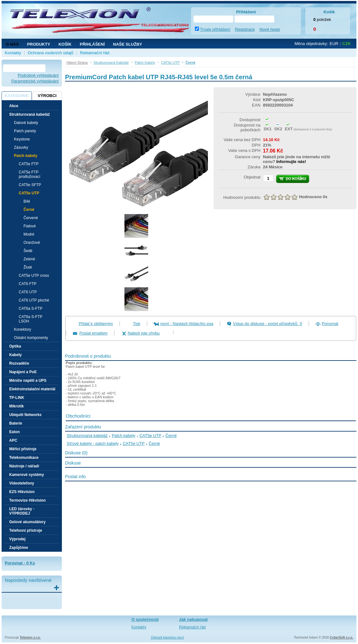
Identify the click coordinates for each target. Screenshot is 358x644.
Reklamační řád (95, 53)
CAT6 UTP (28, 292)
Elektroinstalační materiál (32, 389)
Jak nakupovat (193, 619)
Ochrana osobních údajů (50, 53)
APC (13, 440)
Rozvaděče (19, 363)
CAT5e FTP (29, 164)
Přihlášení (92, 44)
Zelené (29, 259)
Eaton (14, 432)
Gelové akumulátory (27, 522)
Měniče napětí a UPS (28, 381)
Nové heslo (270, 29)
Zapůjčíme (19, 548)
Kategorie (17, 96)
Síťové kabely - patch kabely (93, 443)
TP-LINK (17, 398)
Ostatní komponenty (31, 338)
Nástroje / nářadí (24, 466)
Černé (29, 210)
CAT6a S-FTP (30, 309)
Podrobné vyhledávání (38, 75)
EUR (334, 44)
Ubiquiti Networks (25, 415)
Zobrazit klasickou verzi (167, 637)
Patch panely (25, 131)
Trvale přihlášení (215, 29)
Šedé (28, 251)
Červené (31, 218)
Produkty (39, 44)
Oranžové (32, 243)
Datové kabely (26, 123)
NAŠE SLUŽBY (128, 44)
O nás (12, 44)
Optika (15, 346)
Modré (29, 234)
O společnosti (145, 619)
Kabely (15, 355)
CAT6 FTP (28, 284)
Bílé (27, 201)
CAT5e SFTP (30, 185)
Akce (14, 106)
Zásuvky (21, 147)
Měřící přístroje (23, 449)
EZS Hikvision (22, 492)
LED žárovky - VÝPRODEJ (22, 511)
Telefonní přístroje (26, 530)
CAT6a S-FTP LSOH (30, 319)
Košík (65, 44)
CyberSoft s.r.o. (341, 637)
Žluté (28, 267)
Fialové (30, 226)
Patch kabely (123, 436)
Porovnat (330, 324)
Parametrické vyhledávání (35, 81)
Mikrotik (17, 406)
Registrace (245, 29)
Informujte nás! (291, 162)
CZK (347, 44)
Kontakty (13, 53)
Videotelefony (22, 483)
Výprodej (17, 539)
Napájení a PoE (23, 372)
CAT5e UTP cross (34, 276)
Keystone (22, 139)
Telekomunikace (24, 458)
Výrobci (47, 96)
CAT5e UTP (150, 436)
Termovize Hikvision (27, 500)
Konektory (23, 329)
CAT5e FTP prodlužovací (30, 174)
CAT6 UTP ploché (34, 300)
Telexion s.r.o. (30, 637)
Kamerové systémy (27, 475)
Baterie (16, 423)
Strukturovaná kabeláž (87, 436)
